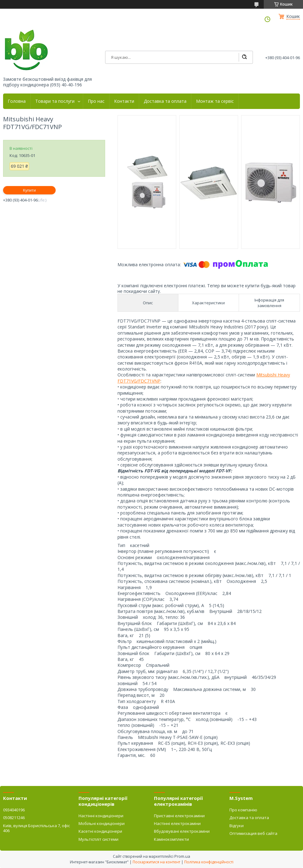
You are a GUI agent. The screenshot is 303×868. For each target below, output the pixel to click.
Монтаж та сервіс (215, 101)
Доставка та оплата (165, 101)
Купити (29, 190)
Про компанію (243, 810)
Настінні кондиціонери (101, 816)
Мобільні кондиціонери (102, 823)
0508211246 (14, 818)
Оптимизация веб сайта (253, 833)
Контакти (124, 101)
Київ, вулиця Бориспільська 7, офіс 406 (36, 828)
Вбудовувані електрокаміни (182, 831)
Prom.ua (182, 856)
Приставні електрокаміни (179, 816)
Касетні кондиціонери (100, 831)
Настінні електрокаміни (177, 823)
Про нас (96, 101)
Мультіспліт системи (98, 839)
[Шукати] (244, 57)
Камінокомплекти (171, 839)
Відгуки (237, 826)
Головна (17, 101)
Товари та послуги (55, 101)
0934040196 (14, 810)
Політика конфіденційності (209, 862)
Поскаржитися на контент (156, 862)
